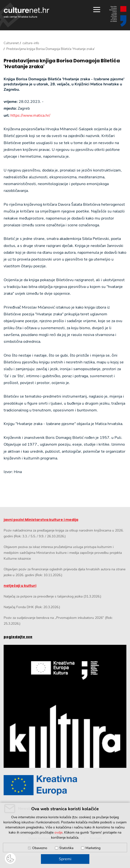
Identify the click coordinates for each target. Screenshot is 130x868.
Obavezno (40, 848)
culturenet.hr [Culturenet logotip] (26, 12)
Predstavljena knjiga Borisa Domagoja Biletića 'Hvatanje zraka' (62, 64)
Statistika (66, 848)
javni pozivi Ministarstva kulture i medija (41, 520)
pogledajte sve (18, 637)
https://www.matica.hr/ (30, 115)
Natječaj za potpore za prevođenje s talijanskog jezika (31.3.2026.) (52, 596)
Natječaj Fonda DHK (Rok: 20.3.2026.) (32, 607)
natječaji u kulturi (20, 586)
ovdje (58, 832)
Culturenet (11, 43)
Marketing (93, 848)
